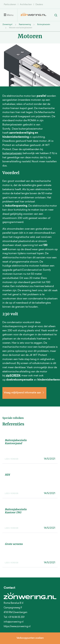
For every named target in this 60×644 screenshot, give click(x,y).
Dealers (39, 5)
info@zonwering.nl (14, 622)
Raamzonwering (25, 25)
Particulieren (10, 5)
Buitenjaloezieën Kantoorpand (16, 442)
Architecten (26, 5)
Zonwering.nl (7, 25)
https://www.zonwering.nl (17, 627)
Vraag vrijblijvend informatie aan (24, 393)
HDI (7, 475)
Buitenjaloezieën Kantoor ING (16, 511)
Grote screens (14, 544)
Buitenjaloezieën (44, 25)
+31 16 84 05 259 (16, 617)
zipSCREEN (13, 376)
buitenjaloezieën (12, 153)
